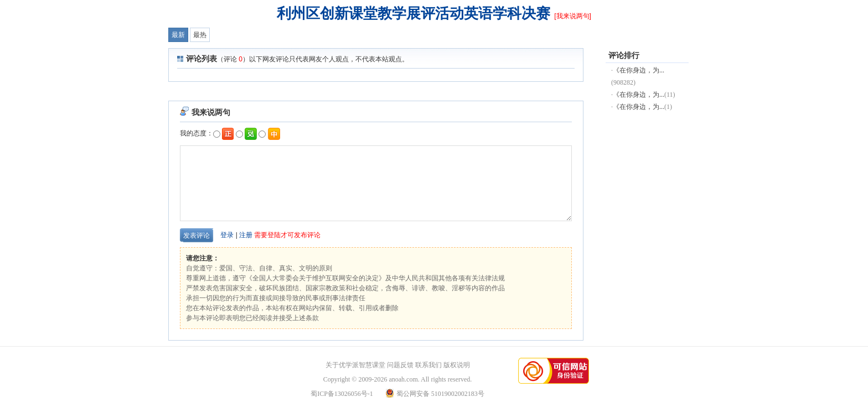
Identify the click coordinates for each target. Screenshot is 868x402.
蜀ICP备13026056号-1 (342, 394)
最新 (178, 35)
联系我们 (428, 365)
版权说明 (457, 365)
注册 (246, 235)
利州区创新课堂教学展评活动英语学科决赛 (414, 13)
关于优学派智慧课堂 (355, 365)
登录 (227, 235)
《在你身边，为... (639, 70)
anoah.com (403, 379)
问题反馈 (400, 365)
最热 (200, 35)
